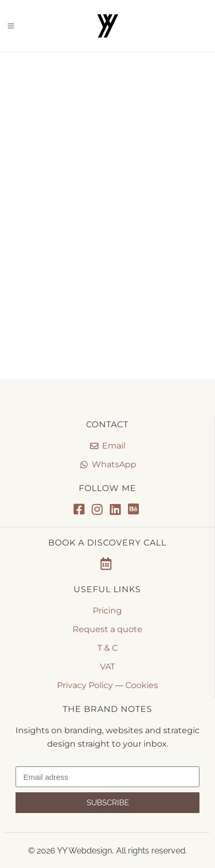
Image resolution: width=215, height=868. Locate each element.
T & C (107, 648)
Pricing (107, 611)
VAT (107, 667)
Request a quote (107, 629)
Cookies (142, 685)
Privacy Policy (85, 685)
